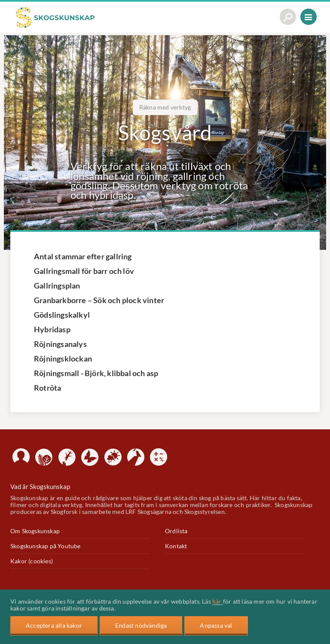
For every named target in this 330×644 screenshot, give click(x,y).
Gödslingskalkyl (62, 315)
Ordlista (176, 531)
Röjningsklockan (63, 358)
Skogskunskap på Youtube (46, 546)
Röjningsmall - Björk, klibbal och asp (96, 373)
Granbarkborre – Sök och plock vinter (99, 300)
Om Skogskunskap (35, 531)
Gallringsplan (57, 286)
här (218, 601)
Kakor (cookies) (32, 561)
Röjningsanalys (60, 344)
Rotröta (47, 388)
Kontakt (176, 546)
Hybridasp (52, 329)
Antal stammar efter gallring (83, 256)
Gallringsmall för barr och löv (84, 271)
